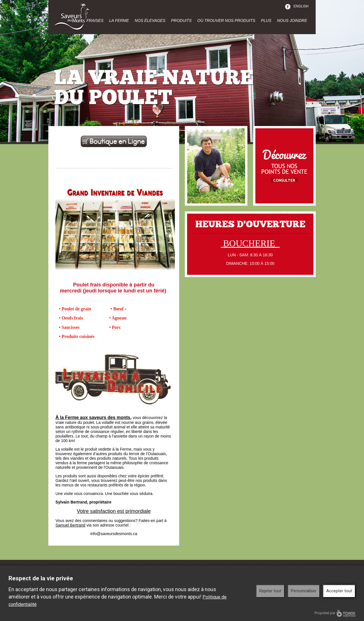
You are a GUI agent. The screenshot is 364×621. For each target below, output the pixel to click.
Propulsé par (335, 613)
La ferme (119, 20)
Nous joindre (292, 20)
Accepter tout (339, 591)
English (301, 6)
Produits (181, 20)
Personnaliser (304, 591)
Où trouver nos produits (226, 20)
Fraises (95, 20)
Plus (266, 20)
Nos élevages (150, 20)
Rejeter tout (270, 591)
